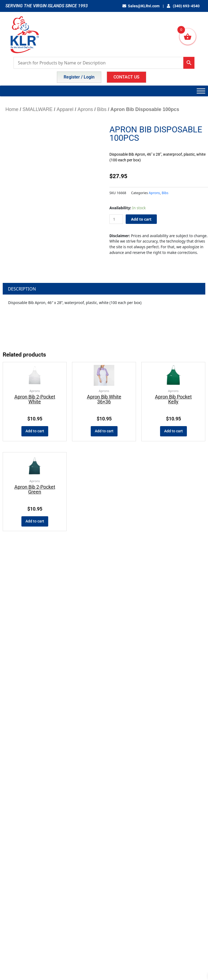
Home (12, 109)
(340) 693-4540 (183, 6)
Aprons (85, 109)
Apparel (65, 109)
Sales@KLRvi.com (142, 6)
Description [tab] (22, 289)
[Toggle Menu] (201, 91)
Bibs (102, 109)
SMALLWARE (38, 109)
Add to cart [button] (35, 431)
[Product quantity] (116, 219)
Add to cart (141, 219)
